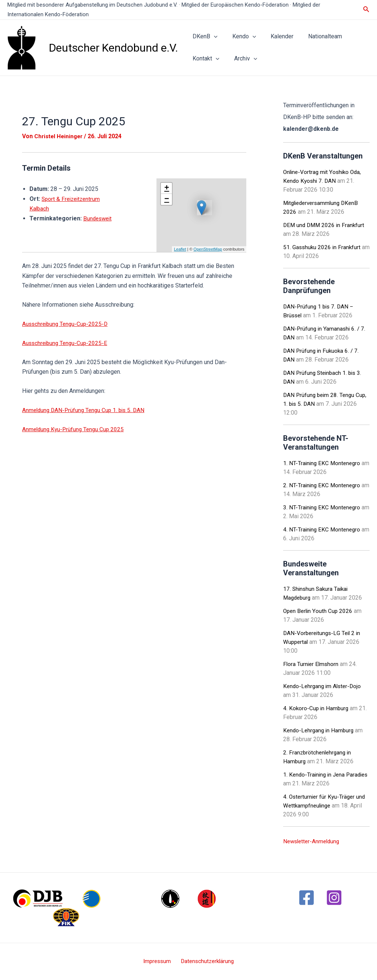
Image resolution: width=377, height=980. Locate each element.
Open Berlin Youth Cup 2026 (319, 611)
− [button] (167, 199)
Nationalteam (315, 36)
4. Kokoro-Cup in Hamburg (317, 708)
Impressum (158, 961)
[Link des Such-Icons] (366, 10)
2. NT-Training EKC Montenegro (323, 485)
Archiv (241, 59)
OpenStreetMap (208, 249)
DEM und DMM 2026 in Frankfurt (325, 225)
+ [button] (167, 188)
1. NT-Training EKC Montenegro (323, 463)
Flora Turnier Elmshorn (312, 664)
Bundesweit (45, 228)
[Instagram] (334, 898)
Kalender (275, 36)
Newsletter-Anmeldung (313, 841)
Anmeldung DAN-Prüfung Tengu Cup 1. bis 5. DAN (86, 410)
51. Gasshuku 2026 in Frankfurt (323, 247)
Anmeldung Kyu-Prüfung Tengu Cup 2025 (75, 429)
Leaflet (180, 249)
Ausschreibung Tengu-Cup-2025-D (67, 324)
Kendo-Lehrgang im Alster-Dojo (324, 686)
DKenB (204, 36)
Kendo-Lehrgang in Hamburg (320, 730)
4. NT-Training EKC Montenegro (323, 529)
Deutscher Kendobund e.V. (113, 48)
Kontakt (205, 59)
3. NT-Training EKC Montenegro (323, 507)
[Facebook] (306, 898)
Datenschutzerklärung (206, 961)
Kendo (240, 36)
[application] (212, 36)
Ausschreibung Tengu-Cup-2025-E (66, 343)
